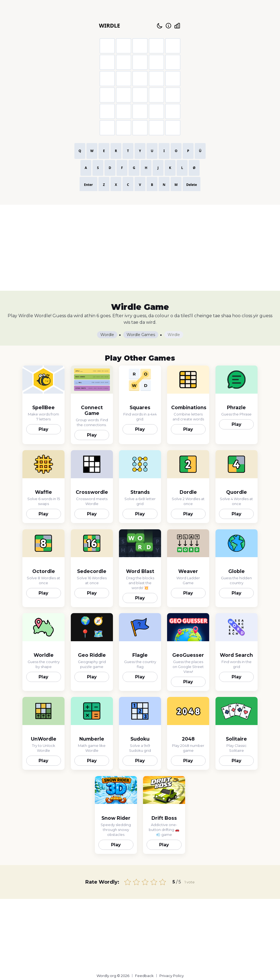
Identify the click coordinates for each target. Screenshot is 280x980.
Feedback (144, 976)
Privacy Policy (172, 976)
